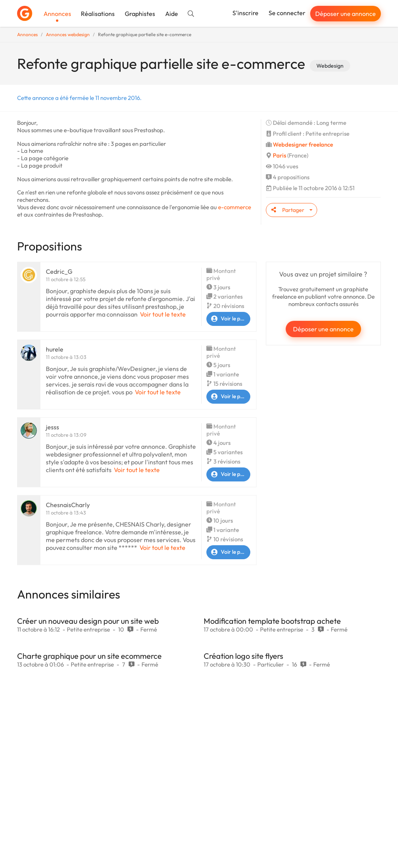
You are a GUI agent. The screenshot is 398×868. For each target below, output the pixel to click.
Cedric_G (59, 271)
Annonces (57, 14)
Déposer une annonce (346, 14)
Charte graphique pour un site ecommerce (89, 656)
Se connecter (287, 13)
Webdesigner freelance (303, 144)
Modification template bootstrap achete (272, 621)
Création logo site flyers (244, 656)
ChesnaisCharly (68, 505)
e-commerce (235, 207)
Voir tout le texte (163, 314)
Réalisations (98, 14)
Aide (172, 14)
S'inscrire (245, 13)
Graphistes (140, 14)
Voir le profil (228, 319)
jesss (52, 427)
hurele (55, 349)
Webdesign (330, 66)
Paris (279, 155)
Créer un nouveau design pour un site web (88, 621)
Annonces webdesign (68, 34)
